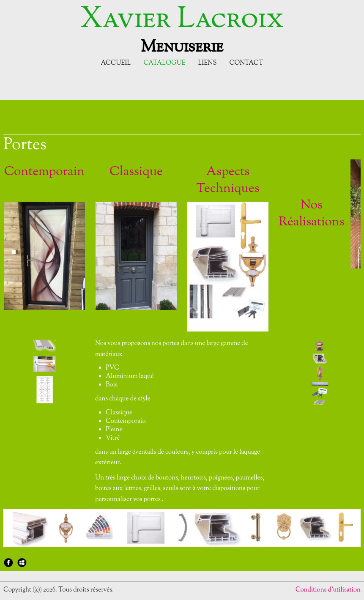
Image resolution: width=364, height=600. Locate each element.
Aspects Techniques (228, 180)
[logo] (182, 29)
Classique (136, 172)
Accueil (116, 63)
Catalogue (164, 63)
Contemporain (44, 172)
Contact (246, 63)
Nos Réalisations (311, 214)
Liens (208, 63)
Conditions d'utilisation (328, 590)
